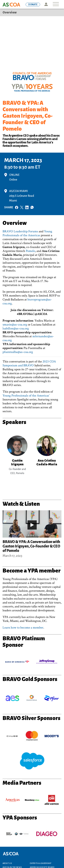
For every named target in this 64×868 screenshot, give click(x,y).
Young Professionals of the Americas (27, 233)
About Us (7, 863)
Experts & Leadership (41, 863)
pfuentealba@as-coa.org (18, 352)
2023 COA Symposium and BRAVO (29, 363)
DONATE (33, 5)
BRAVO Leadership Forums (20, 231)
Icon (46, 4)
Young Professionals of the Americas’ (26, 396)
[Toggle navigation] (56, 4)
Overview (10, 12)
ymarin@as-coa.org (15, 325)
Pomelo (30, 251)
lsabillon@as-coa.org (16, 328)
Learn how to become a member (23, 628)
